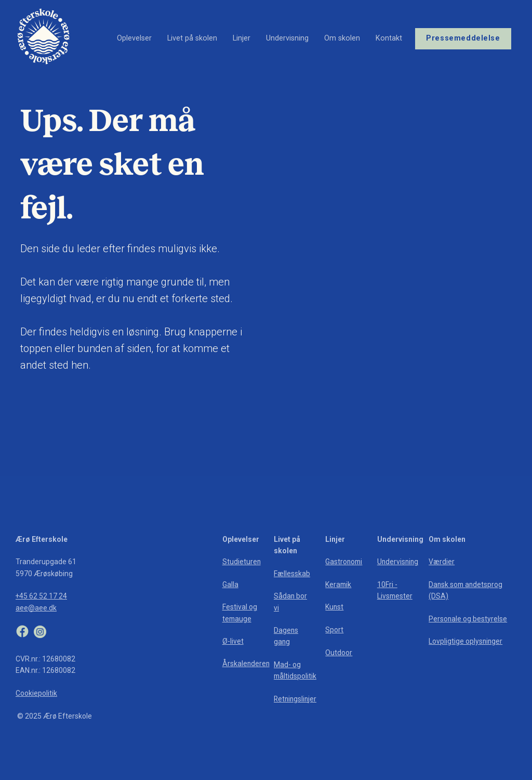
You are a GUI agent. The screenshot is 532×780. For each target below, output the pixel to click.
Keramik (339, 584)
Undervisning (287, 36)
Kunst (335, 607)
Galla (230, 584)
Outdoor (339, 653)
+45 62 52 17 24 (42, 596)
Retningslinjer (296, 699)
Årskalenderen (247, 664)
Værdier (442, 562)
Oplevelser (134, 36)
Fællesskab (292, 574)
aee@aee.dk (36, 608)
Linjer (242, 36)
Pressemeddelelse (463, 36)
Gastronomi (344, 562)
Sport (334, 630)
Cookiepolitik (36, 693)
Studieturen (242, 562)
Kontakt (389, 36)
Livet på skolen (192, 36)
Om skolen (342, 36)
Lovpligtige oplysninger (466, 641)
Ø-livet (233, 641)
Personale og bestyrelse (468, 619)
